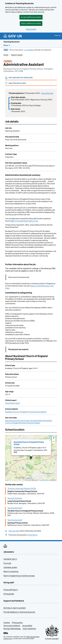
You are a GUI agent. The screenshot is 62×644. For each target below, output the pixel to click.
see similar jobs (47, 93)
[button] (31, 458)
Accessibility (27, 626)
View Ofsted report (13, 403)
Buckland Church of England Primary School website (26, 412)
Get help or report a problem (15, 608)
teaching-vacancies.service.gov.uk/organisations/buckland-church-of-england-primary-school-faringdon (29, 422)
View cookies (31, 29)
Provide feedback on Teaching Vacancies (19, 612)
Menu (6, 45)
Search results (17, 55)
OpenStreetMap (44, 480)
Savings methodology (12, 629)
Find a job (7, 563)
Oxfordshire (33, 535)
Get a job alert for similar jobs (21, 78)
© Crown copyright (52, 639)
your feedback (29, 50)
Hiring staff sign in (11, 590)
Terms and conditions (12, 626)
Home (6, 55)
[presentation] (31, 458)
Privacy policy (17, 623)
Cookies (7, 623)
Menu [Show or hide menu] (57, 35)
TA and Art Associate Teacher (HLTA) (22, 488)
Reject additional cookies (31, 23)
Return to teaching (11, 571)
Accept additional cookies (31, 17)
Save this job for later (17, 83)
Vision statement (29, 629)
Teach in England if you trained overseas (19, 576)
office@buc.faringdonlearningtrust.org (22, 221)
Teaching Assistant (15, 498)
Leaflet (28, 480)
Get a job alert (14, 531)
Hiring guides (9, 594)
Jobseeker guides (10, 567)
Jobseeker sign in (10, 559)
